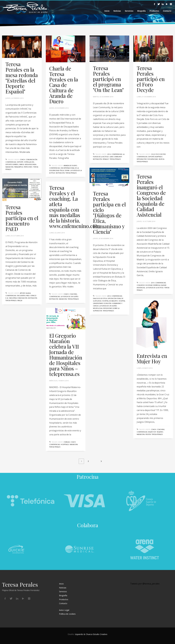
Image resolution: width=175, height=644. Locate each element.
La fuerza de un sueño (108, 306)
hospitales (65, 444)
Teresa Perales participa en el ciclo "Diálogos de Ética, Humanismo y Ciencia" (109, 212)
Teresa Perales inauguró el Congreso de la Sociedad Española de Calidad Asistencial (151, 195)
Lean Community (116, 157)
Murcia (161, 159)
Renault (106, 159)
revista (148, 434)
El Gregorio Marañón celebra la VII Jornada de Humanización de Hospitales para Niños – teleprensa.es (66, 355)
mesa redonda (31, 164)
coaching (73, 294)
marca (22, 164)
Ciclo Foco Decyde (158, 154)
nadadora (9, 167)
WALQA (20, 300)
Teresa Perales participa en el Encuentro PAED (22, 218)
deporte (20, 162)
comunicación (31, 160)
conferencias (11, 162)
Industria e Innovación (18, 298)
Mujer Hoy (152, 432)
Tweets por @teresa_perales (145, 584)
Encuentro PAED (23, 296)
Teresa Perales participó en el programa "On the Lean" (108, 79)
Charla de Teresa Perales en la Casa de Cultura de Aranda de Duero (64, 85)
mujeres (160, 432)
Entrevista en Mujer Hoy (152, 358)
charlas (67, 442)
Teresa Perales (71, 173)
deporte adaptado (155, 157)
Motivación (60, 173)
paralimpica (19, 167)
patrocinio (28, 167)
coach (22, 160)
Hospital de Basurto (110, 301)
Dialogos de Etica (100, 298)
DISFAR (67, 170)
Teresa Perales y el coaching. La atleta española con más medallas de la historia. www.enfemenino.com (75, 207)
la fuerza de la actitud (155, 288)
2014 (109, 154)
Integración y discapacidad (147, 159)
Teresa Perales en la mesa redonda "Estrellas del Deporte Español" (22, 78)
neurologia (98, 308)
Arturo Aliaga (25, 293)
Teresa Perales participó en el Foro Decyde (151, 79)
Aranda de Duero (70, 166)
